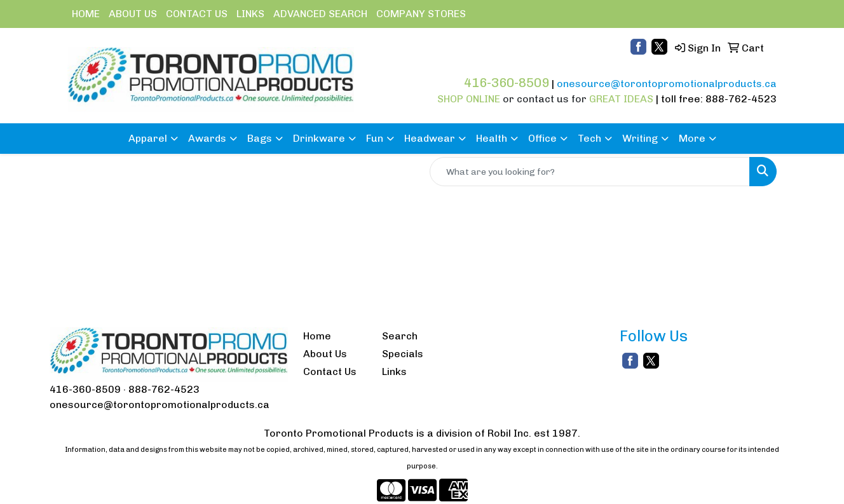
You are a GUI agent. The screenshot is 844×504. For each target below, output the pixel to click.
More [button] (692, 138)
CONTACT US (197, 14)
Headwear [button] (430, 138)
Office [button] (542, 138)
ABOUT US (133, 14)
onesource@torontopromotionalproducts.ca (160, 405)
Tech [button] (589, 138)
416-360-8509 (85, 389)
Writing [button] (640, 138)
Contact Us (330, 371)
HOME (86, 14)
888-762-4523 (164, 389)
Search (400, 336)
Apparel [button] (148, 138)
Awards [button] (207, 138)
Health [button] (492, 138)
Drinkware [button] (319, 138)
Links (394, 371)
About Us (325, 354)
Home (317, 336)
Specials (403, 354)
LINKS (250, 14)
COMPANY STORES (421, 14)
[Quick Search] (590, 172)
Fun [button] (375, 138)
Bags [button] (260, 138)
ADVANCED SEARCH (320, 14)
